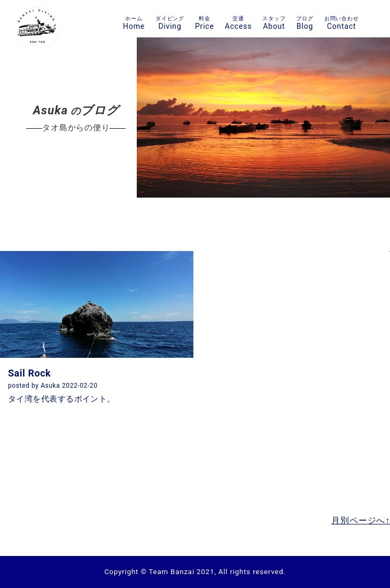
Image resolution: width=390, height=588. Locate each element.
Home (134, 23)
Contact (342, 23)
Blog (305, 23)
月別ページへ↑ (361, 520)
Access (238, 23)
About (274, 23)
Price (205, 23)
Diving (170, 23)
